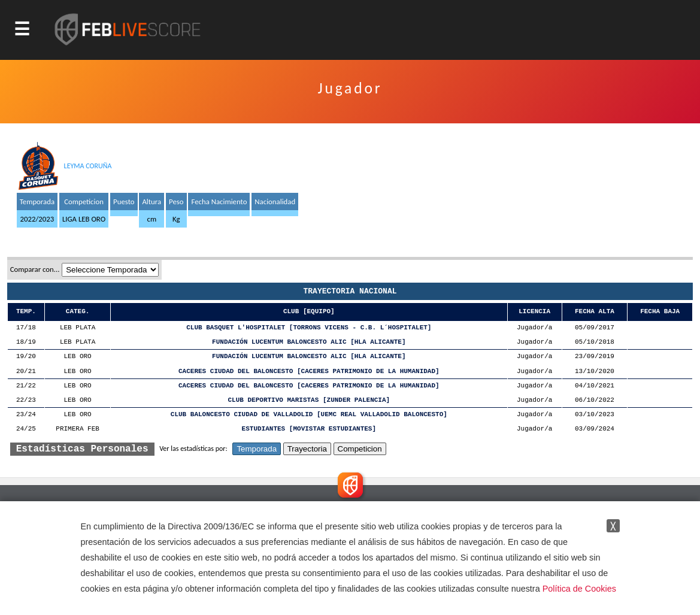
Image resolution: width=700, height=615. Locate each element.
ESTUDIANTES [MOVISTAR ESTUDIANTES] (309, 429)
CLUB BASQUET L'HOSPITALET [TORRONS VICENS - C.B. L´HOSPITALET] (309, 328)
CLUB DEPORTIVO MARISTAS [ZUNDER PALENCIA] (309, 400)
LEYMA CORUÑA (88, 166)
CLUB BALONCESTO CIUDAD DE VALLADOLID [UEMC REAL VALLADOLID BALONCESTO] (309, 415)
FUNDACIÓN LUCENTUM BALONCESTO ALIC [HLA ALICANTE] (309, 342)
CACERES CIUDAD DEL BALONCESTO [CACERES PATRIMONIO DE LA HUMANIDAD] (309, 372)
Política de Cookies (579, 589)
